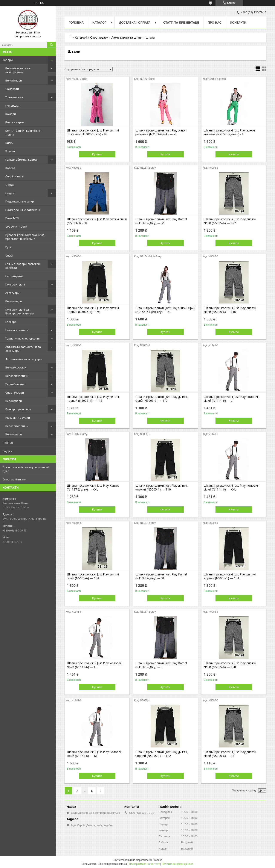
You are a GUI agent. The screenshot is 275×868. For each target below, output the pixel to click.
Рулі (8, 247)
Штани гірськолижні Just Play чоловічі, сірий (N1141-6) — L (231, 399)
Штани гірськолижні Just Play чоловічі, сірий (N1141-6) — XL (95, 665)
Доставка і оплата (135, 23)
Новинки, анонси (17, 330)
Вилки (9, 143)
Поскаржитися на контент (144, 864)
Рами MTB (12, 218)
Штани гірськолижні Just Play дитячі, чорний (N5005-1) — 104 (230, 576)
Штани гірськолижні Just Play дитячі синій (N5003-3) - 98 (97, 221)
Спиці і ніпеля (15, 176)
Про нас (8, 443)
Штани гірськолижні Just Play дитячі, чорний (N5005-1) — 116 (93, 399)
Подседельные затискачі (23, 210)
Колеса (10, 168)
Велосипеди (14, 80)
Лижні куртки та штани (127, 38)
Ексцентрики (14, 276)
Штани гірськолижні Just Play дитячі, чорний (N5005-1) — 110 (162, 488)
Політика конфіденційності (178, 864)
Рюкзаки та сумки (18, 418)
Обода (10, 185)
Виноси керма (15, 122)
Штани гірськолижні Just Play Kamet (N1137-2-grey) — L (161, 665)
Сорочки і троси (16, 226)
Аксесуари (12, 293)
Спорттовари (15, 392)
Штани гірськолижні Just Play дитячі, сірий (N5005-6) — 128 (230, 665)
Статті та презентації (181, 23)
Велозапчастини (17, 376)
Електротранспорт (18, 409)
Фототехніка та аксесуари (24, 359)
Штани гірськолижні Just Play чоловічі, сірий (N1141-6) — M (95, 754)
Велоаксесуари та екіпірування (18, 70)
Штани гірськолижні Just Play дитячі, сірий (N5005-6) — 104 (93, 576)
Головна (76, 23)
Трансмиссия (14, 97)
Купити (97, 154)
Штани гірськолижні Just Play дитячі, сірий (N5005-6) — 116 (230, 310)
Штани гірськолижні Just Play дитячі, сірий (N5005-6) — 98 (230, 754)
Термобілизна (15, 384)
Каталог (99, 23)
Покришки (12, 106)
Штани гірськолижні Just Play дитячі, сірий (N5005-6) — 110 (162, 399)
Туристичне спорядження (23, 338)
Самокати (12, 89)
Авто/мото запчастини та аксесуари (23, 349)
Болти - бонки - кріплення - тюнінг (23, 133)
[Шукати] (52, 45)
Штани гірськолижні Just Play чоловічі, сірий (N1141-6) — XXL (231, 488)
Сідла (9, 255)
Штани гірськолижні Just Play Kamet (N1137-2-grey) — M (161, 221)
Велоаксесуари (16, 367)
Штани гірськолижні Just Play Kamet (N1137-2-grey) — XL (161, 576)
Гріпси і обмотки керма (21, 160)
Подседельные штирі (20, 201)
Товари (8, 60)
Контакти (238, 23)
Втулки (10, 151)
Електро (11, 322)
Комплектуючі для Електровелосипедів (20, 311)
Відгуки (8, 451)
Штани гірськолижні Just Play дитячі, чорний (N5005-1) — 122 (162, 754)
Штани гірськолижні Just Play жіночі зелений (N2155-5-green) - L (230, 132)
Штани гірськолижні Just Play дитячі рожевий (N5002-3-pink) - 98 (93, 132)
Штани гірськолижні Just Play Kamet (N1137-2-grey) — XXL (93, 488)
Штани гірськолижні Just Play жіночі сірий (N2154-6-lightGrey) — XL (165, 310)
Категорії (81, 38)
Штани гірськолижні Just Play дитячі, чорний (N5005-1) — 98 (93, 310)
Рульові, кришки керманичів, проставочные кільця (25, 237)
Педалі (10, 193)
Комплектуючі (15, 284)
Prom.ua (158, 860)
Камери (11, 114)
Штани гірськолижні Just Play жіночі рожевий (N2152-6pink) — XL (161, 132)
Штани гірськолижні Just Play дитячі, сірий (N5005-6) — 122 (230, 221)
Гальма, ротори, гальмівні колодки (23, 266)
